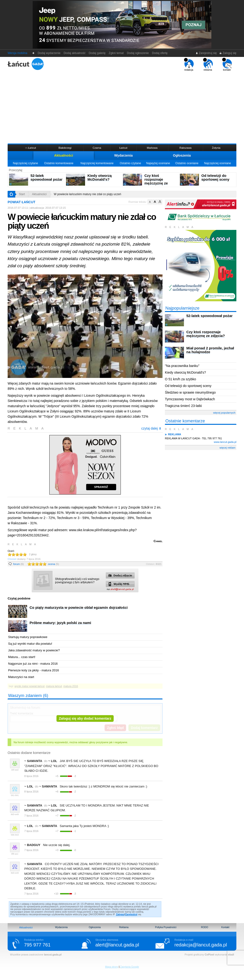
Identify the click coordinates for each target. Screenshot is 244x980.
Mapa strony (112, 967)
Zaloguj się (228, 53)
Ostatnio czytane (130, 163)
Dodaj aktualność (74, 53)
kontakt (227, 64)
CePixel (209, 955)
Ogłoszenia (182, 155)
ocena (53, 564)
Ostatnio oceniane (187, 163)
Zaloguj (120, 914)
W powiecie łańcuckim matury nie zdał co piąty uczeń (88, 194)
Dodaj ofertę (160, 53)
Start (22, 194)
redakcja (189, 64)
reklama (208, 64)
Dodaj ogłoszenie (138, 53)
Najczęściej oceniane (217, 163)
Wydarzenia (123, 155)
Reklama (124, 927)
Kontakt (225, 927)
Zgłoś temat (116, 53)
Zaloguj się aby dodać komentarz (85, 718)
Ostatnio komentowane (59, 163)
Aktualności (64, 155)
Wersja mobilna (17, 53)
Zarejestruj (131, 914)
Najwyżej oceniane (158, 163)
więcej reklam (227, 448)
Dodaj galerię (97, 53)
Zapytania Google (130, 967)
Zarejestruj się (206, 53)
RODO (204, 927)
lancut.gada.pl (53, 955)
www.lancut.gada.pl (225, 442)
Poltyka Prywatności (166, 927)
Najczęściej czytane (25, 163)
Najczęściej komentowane (97, 163)
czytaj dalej (151, 428)
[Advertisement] (122, 107)
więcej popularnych (224, 413)
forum (18, 564)
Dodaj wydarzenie (49, 53)
